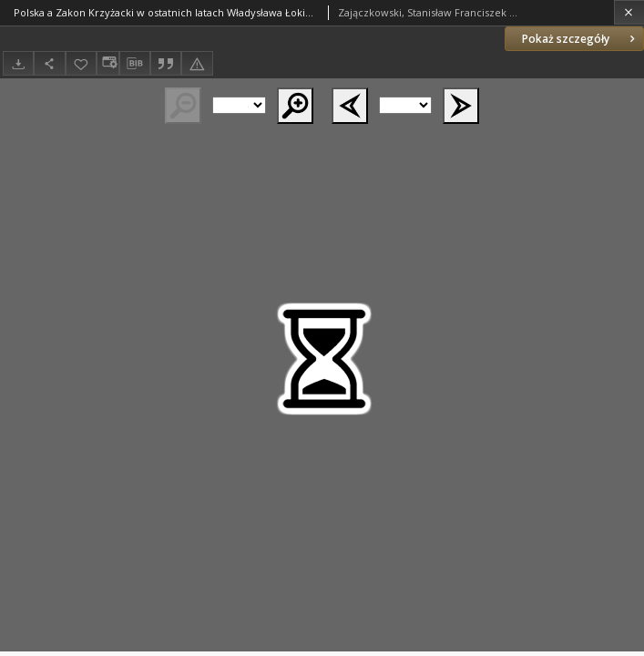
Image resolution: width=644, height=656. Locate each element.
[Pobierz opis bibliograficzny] (135, 64)
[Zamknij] (629, 12)
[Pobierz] (18, 63)
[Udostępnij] (49, 63)
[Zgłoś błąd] (197, 63)
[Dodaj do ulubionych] (81, 63)
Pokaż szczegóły (580, 39)
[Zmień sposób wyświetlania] (107, 63)
